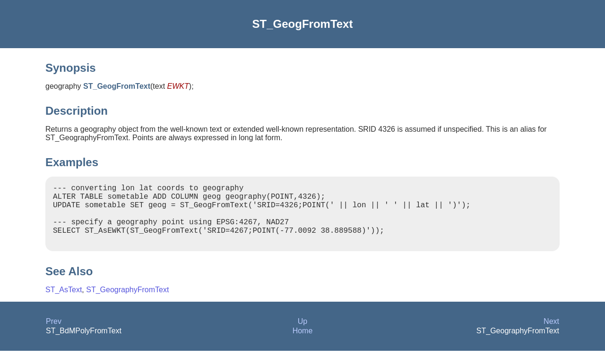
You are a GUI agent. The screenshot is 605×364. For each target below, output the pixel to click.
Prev (54, 334)
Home (303, 344)
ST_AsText (64, 303)
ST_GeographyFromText (127, 303)
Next (551, 334)
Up (302, 334)
